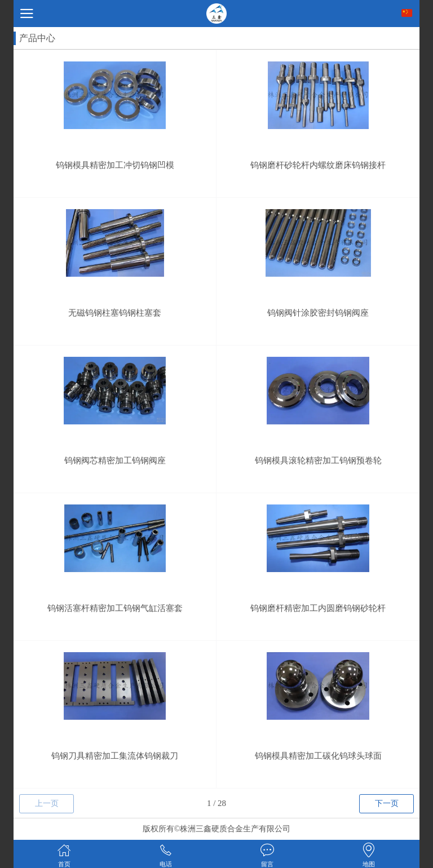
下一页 (387, 803)
